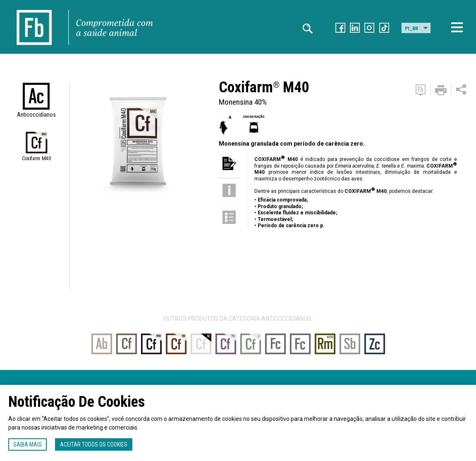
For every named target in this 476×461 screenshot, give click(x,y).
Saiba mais (28, 444)
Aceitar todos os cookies (94, 444)
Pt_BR (411, 29)
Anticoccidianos (36, 115)
